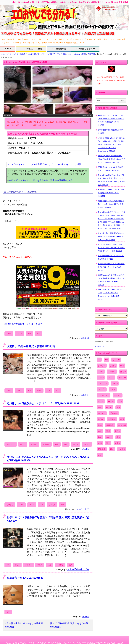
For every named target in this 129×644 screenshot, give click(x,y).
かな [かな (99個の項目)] (122, 366)
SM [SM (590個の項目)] (106, 360)
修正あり (34, 444)
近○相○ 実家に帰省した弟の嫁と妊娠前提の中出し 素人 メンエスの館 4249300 (111, 267)
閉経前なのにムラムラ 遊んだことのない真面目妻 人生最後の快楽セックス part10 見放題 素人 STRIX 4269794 (111, 280)
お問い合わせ (100, 346)
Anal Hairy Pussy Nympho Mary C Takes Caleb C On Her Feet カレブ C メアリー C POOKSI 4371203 (111, 159)
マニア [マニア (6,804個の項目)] (101, 401)
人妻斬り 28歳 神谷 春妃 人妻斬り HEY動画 (31, 346)
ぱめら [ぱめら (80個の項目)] (101, 372)
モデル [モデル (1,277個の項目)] (111, 401)
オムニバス (11, 444)
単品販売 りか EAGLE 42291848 (25, 578)
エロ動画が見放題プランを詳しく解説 (23, 324)
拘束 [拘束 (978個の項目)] (100, 425)
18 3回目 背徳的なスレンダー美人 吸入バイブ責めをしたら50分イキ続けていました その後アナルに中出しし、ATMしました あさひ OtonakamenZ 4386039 (111, 144)
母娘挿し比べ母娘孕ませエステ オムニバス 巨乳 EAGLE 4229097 (43, 403)
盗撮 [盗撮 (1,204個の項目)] (100, 443)
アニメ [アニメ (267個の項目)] (111, 378)
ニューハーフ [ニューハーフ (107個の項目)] (104, 395)
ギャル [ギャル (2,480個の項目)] (115, 383)
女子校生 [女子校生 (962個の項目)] (112, 419)
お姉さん (10, 505)
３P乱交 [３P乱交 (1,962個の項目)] (122, 449)
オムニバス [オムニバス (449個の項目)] (103, 383)
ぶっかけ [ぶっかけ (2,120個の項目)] (112, 372)
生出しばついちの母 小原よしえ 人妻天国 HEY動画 (25, 62)
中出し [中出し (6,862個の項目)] (109, 407)
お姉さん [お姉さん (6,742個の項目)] (102, 366)
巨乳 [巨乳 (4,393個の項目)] (122, 419)
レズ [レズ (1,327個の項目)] (120, 401)
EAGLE (85, 449)
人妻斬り (85, 395)
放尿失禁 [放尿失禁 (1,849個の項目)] (110, 425)
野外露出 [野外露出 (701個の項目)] (102, 449)
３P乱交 (87, 444)
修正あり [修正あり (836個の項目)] (102, 413)
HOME (8, 49)
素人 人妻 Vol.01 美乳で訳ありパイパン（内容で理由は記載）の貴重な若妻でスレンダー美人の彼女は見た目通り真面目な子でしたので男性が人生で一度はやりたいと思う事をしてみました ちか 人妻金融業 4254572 (111, 220)
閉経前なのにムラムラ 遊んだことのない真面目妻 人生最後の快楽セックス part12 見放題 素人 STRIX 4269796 (111, 120)
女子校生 (46, 444)
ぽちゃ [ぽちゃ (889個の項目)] (123, 372)
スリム (21, 505)
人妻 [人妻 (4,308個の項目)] (118, 407)
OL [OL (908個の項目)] (99, 360)
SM (8, 565)
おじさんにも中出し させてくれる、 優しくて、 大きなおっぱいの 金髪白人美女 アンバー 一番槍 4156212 (111, 248)
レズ (41, 505)
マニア (20, 334)
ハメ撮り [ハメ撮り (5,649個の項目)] (118, 395)
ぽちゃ (17, 565)
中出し (20, 391)
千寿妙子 (60, 565)
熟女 (38, 334)
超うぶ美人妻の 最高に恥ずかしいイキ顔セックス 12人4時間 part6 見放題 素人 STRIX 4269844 (111, 236)
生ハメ (39, 391)
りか (8, 612)
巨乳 (57, 444)
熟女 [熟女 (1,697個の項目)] (100, 437)
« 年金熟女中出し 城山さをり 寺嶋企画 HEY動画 (24, 625)
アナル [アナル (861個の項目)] (101, 378)
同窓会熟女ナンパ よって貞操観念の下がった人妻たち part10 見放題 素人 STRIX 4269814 (111, 204)
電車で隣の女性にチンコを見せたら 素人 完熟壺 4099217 (111, 257)
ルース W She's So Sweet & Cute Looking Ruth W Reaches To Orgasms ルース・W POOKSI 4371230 (110, 294)
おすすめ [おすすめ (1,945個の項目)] (116, 360)
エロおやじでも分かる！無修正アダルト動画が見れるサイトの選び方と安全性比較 (33, 54)
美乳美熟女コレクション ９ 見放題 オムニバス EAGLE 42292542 (110, 169)
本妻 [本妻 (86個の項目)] (100, 431)
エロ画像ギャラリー (85, 49)
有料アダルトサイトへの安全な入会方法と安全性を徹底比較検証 (41, 180)
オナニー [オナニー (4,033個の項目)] (122, 378)
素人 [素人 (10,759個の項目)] (108, 443)
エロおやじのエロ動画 (31, 49)
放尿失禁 (52, 505)
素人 (49, 391)
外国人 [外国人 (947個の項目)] (101, 419)
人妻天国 (91, 54)
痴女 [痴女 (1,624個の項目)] (118, 437)
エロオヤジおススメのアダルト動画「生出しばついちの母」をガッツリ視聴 (44, 164)
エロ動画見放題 (59, 49)
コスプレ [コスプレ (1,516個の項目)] (102, 389)
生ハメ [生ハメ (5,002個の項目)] (109, 437)
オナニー (28, 565)
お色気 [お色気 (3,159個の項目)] (113, 366)
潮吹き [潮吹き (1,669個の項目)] (117, 431)
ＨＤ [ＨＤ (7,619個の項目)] (100, 455)
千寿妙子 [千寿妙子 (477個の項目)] (114, 413)
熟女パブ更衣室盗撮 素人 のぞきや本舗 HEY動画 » (69, 625)
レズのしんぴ (82, 509)
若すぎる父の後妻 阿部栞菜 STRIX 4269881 (110, 132)
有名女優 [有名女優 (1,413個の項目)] (122, 425)
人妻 (29, 334)
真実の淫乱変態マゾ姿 (78, 569)
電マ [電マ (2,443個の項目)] (112, 449)
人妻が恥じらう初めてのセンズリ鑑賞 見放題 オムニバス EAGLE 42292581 (111, 193)
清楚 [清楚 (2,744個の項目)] (108, 431)
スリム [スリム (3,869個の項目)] (113, 389)
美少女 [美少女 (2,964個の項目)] (117, 443)
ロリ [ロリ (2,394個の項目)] (100, 407)
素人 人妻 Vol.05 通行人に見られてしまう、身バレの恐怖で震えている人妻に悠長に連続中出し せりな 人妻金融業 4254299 (111, 180)
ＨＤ (58, 391)
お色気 (9, 334)
